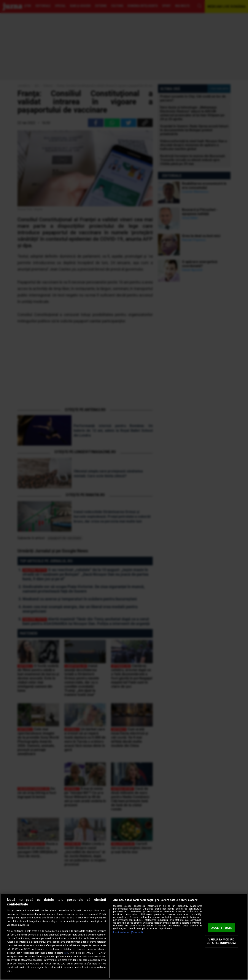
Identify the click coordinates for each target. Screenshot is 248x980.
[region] (124, 937)
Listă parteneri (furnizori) (128, 932)
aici (66, 953)
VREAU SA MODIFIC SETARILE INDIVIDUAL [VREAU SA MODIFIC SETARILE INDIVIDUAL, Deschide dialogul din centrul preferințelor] (221, 941)
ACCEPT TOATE (222, 928)
